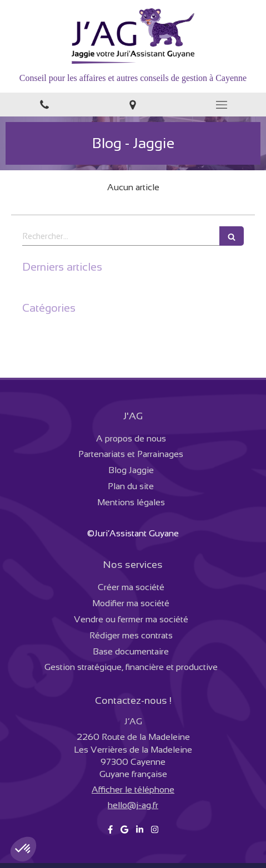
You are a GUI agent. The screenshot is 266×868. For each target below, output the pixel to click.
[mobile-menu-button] (222, 105)
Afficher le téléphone (133, 790)
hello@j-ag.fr (133, 805)
